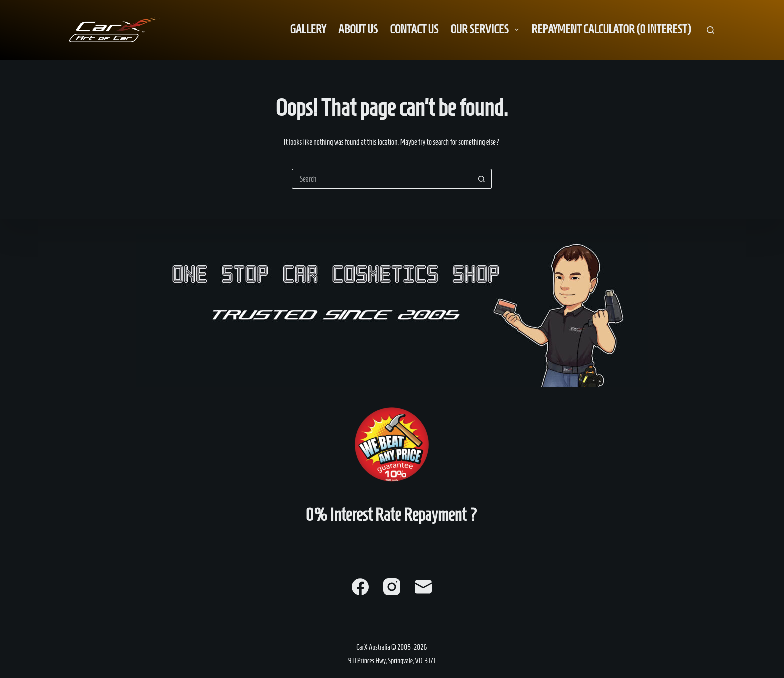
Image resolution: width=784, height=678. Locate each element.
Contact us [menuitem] (414, 29)
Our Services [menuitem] (487, 29)
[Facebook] (360, 587)
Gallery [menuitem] (308, 29)
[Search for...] (382, 179)
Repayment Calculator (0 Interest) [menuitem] (611, 29)
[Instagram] (392, 587)
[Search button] (482, 179)
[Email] (423, 587)
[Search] (711, 30)
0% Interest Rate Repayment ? (392, 515)
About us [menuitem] (358, 29)
